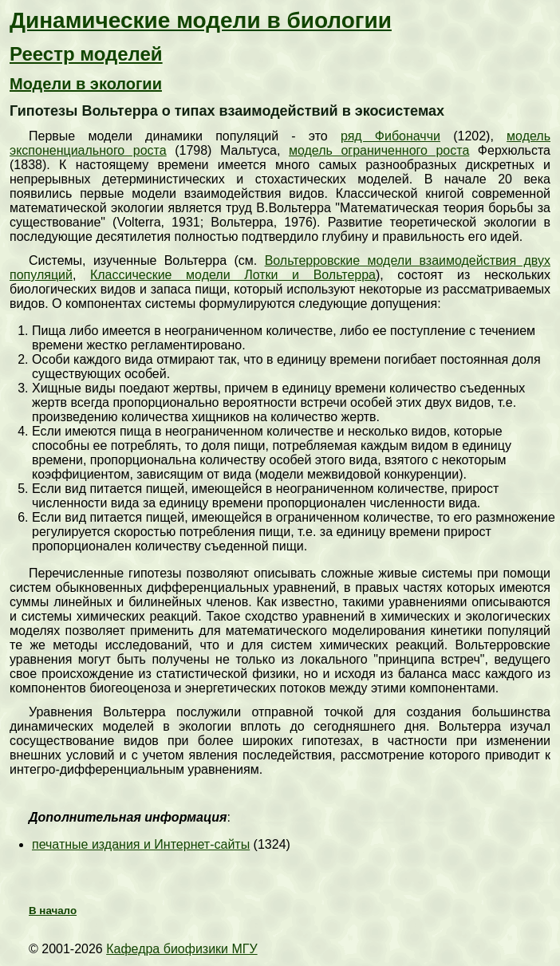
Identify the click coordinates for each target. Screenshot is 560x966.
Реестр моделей (86, 54)
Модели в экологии (86, 84)
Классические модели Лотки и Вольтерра (233, 275)
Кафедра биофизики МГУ (181, 949)
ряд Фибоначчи (390, 136)
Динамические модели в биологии (201, 20)
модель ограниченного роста (379, 150)
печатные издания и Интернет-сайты (141, 844)
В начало (53, 911)
